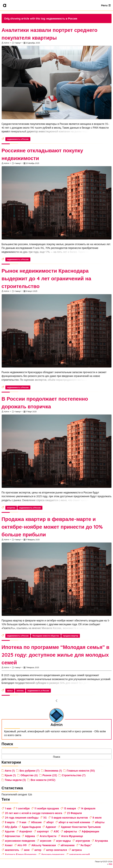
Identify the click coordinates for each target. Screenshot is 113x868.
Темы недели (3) (15, 780)
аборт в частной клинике (74, 822)
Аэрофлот (26, 831)
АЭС (56, 831)
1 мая (8, 808)
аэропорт (43, 831)
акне (27, 850)
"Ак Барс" (85, 845)
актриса (77, 850)
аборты (100, 822)
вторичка (11, 508)
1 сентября (23, 808)
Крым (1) (10, 775)
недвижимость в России (18, 139)
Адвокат (51, 827)
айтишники (68, 845)
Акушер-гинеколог (53, 854)
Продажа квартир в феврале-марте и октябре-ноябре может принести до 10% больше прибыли (52, 527)
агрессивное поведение (20, 841)
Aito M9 (22, 845)
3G (45, 818)
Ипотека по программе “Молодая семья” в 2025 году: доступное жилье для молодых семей (55, 655)
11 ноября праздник (47, 808)
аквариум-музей (80, 854)
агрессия (46, 841)
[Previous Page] (57, 701)
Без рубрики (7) (30, 771)
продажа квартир (71, 636)
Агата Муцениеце (72, 836)
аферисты (70, 831)
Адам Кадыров (31, 827)
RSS (111, 864)
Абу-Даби (11, 827)
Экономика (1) (53, 771)
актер (38, 850)
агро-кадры (63, 841)
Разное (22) (50, 775)
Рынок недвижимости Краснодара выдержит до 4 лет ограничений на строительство (46, 278)
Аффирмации (90, 831)
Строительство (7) (74, 775)
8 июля (97, 818)
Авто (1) (10, 771)
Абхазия (36, 822)
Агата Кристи (48, 836)
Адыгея (10, 831)
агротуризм (83, 841)
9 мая (23, 822)
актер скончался (57, 850)
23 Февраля (74, 813)
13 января (70, 808)
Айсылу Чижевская (44, 845)
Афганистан (13, 836)
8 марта (10, 822)
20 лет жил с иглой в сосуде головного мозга (34, 813)
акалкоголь (12, 850)
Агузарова (101, 841)
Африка (30, 836)
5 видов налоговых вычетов (70, 818)
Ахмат (9, 845)
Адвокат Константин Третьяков (81, 827)
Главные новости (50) (81, 771)
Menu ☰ (106, 5)
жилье (10, 691)
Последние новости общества (46, 636)
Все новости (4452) (43, 780)
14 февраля (88, 808)
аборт (50, 822)
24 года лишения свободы (22, 818)
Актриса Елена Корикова (21, 854)
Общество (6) (29, 775)
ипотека (20, 691)
